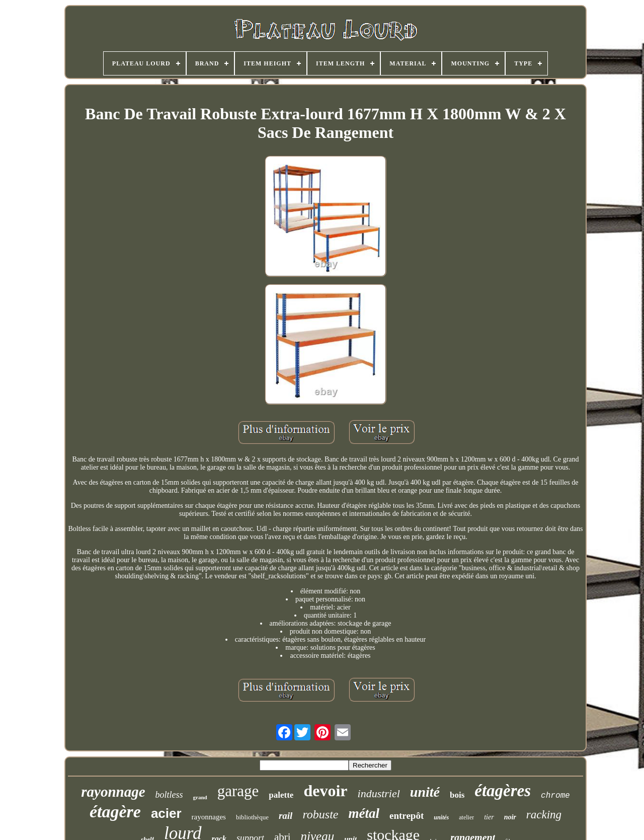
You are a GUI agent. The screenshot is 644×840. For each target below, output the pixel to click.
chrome (555, 796)
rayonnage (113, 792)
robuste (320, 814)
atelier (466, 817)
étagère (115, 812)
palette (281, 795)
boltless (169, 795)
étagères (503, 791)
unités (441, 817)
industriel (379, 793)
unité (425, 792)
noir (510, 817)
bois (457, 795)
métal (364, 813)
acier (166, 813)
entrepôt (407, 816)
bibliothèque (252, 817)
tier (489, 817)
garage (238, 791)
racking (544, 815)
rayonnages (209, 817)
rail (286, 816)
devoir (325, 791)
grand (200, 797)
